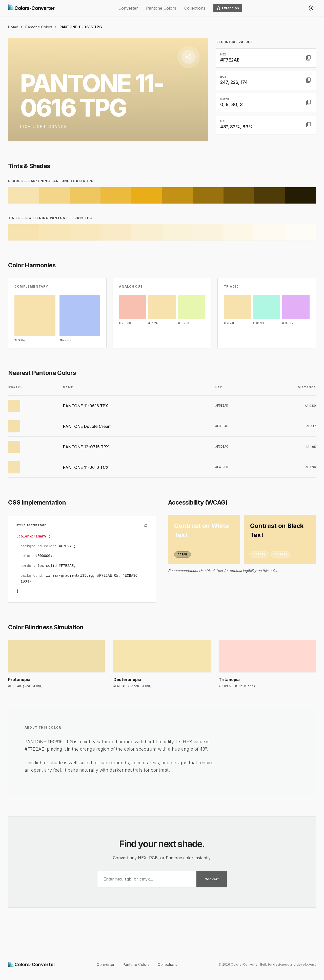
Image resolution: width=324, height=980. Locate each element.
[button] (266, 58)
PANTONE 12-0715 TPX (86, 447)
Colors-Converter (31, 8)
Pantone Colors (161, 8)
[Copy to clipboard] (146, 526)
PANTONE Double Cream (87, 426)
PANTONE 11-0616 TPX (86, 406)
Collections (195, 8)
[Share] (189, 57)
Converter (128, 8)
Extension (228, 8)
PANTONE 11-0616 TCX (86, 467)
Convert (212, 879)
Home (13, 27)
